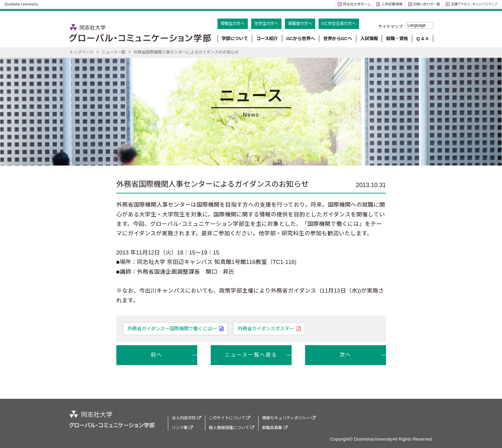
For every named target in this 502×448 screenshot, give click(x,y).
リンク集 (182, 428)
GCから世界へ (301, 39)
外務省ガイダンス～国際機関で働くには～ (173, 329)
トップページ (81, 52)
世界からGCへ (338, 39)
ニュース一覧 (113, 52)
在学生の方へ (266, 24)
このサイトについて (229, 418)
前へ (157, 355)
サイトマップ (390, 27)
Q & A (423, 39)
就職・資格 (397, 39)
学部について (235, 39)
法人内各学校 (186, 418)
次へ (345, 355)
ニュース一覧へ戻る (251, 355)
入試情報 (369, 39)
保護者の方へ (300, 24)
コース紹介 (267, 39)
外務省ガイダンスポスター (267, 329)
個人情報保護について (231, 428)
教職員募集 (275, 428)
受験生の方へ (233, 24)
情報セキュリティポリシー (289, 418)
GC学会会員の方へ (338, 24)
